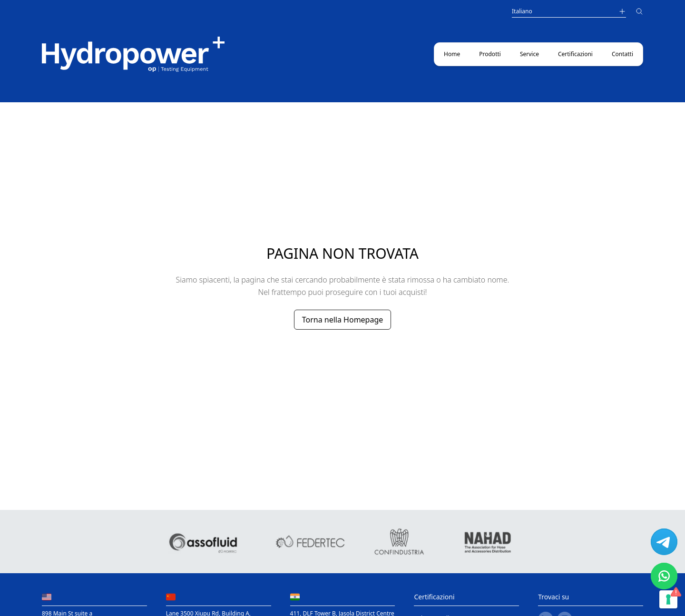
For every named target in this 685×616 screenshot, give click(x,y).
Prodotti (490, 54)
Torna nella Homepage (343, 320)
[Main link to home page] (133, 54)
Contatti (622, 54)
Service (529, 54)
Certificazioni (575, 54)
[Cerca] (639, 13)
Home (452, 54)
